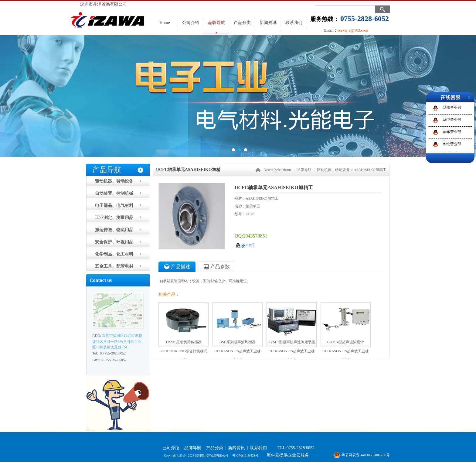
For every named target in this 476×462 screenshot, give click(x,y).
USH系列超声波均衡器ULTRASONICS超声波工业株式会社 (238, 343)
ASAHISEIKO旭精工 (370, 170)
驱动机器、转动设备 (333, 170)
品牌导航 (304, 170)
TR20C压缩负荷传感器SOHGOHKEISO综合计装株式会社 (184, 343)
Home (165, 23)
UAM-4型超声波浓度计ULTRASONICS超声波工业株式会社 (346, 343)
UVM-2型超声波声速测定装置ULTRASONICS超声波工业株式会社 (292, 343)
